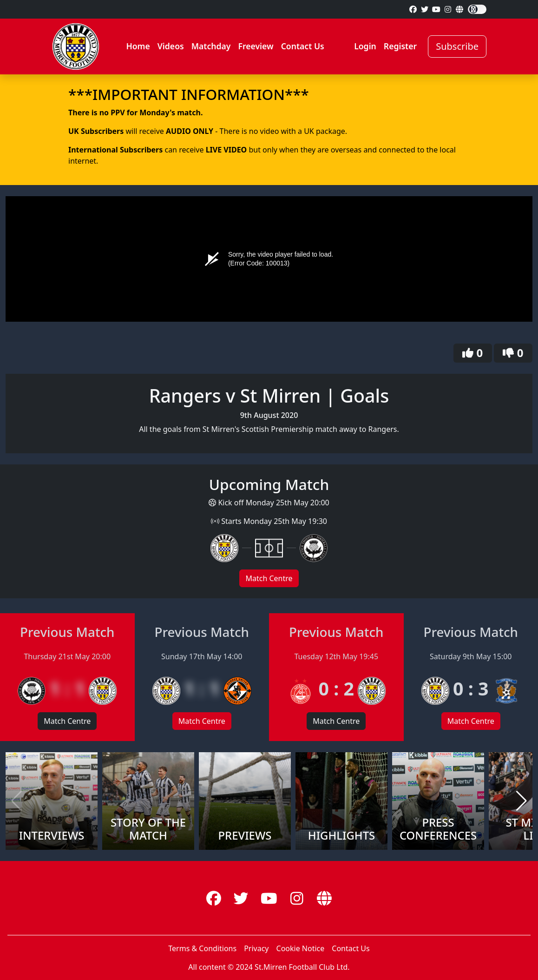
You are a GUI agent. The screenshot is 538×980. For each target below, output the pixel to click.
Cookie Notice (301, 948)
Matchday (211, 46)
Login (365, 46)
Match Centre (269, 578)
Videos (171, 46)
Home (138, 46)
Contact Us (303, 46)
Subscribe (457, 46)
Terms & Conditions (202, 948)
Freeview (256, 46)
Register (400, 46)
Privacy (256, 948)
